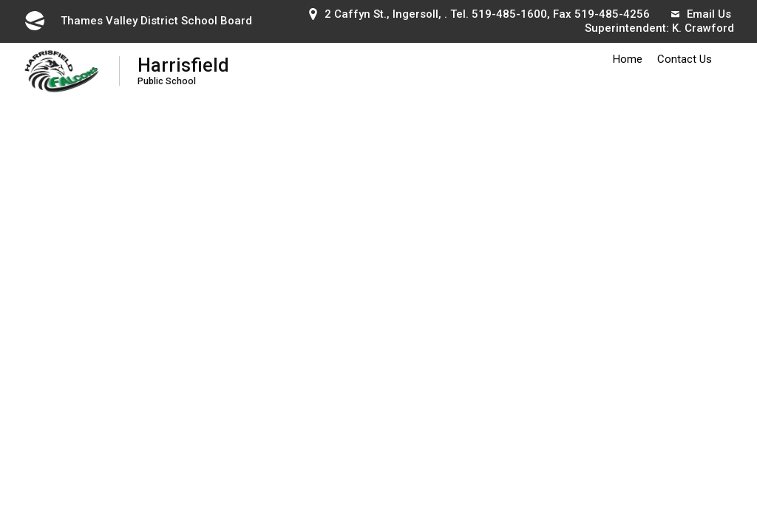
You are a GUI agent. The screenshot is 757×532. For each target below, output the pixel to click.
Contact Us (685, 59)
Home (628, 59)
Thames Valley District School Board (138, 21)
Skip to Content (0, 0)
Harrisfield (183, 71)
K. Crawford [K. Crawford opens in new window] (703, 28)
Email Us (701, 14)
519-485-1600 (509, 14)
